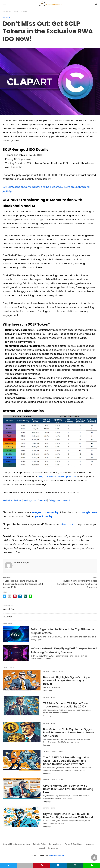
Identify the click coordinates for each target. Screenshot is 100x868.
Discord (42, 500)
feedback (68, 524)
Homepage (7, 12)
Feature (24, 12)
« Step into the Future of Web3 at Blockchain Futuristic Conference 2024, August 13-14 (23, 584)
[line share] (30, 596)
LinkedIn (66, 500)
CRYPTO (46, 671)
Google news (89, 512)
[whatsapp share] (25, 596)
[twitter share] (4, 596)
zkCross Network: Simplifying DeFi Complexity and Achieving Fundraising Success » (77, 584)
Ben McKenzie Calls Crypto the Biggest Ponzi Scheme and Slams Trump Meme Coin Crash (69, 732)
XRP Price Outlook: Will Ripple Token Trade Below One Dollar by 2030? (66, 705)
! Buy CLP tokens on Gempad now (57, 476)
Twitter (18, 500)
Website (7, 500)
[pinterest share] (15, 596)
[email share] (10, 596)
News (16, 12)
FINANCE (54, 671)
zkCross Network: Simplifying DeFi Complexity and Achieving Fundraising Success (64, 650)
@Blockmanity (43, 516)
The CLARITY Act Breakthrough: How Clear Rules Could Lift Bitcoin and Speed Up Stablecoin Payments (66, 761)
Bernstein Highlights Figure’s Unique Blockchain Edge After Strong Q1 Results (67, 681)
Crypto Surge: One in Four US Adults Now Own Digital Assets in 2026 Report (68, 816)
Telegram (54, 500)
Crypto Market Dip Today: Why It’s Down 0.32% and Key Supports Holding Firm (68, 789)
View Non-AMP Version (59, 855)
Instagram (29, 500)
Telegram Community (45, 512)
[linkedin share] (20, 596)
